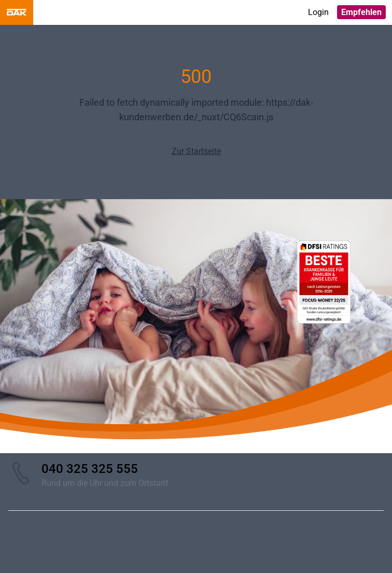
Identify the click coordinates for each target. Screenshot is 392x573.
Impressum (29, 537)
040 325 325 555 (90, 469)
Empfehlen (361, 12)
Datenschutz (81, 537)
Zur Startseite (196, 151)
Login (318, 12)
